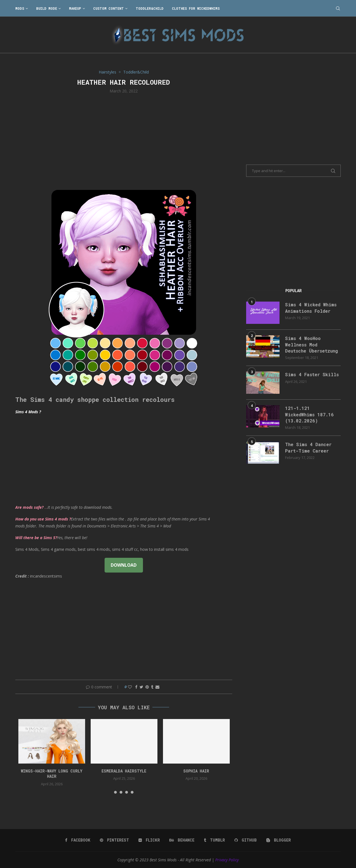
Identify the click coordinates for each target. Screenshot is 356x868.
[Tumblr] (214, 840)
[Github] (246, 840)
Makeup (75, 8)
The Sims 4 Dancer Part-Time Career (308, 447)
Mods (20, 8)
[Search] (338, 8)
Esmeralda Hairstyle (124, 771)
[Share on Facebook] (136, 687)
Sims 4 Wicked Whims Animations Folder (311, 308)
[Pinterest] (114, 840)
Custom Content (108, 8)
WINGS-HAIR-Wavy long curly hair (52, 774)
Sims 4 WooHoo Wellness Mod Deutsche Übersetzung (311, 344)
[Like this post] (130, 687)
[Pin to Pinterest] (147, 687)
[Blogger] (279, 840)
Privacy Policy (227, 860)
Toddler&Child (150, 8)
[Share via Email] (157, 687)
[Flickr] (149, 840)
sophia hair (196, 771)
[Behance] (182, 840)
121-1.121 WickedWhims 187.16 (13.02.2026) (309, 414)
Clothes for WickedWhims (196, 8)
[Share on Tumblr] (152, 687)
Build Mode (47, 8)
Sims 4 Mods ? (28, 412)
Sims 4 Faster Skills (312, 374)
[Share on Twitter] (141, 687)
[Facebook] (78, 840)
